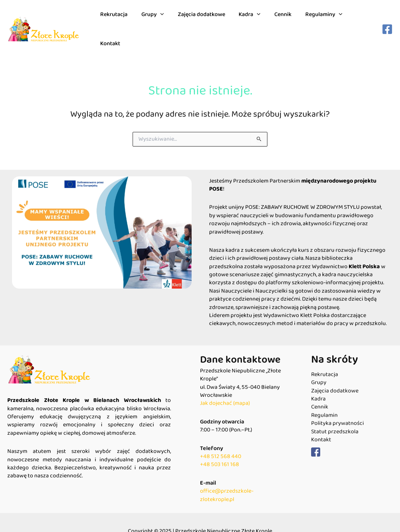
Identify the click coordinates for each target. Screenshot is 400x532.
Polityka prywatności (338, 406)
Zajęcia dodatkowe (203, 20)
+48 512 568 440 (221, 439)
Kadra (249, 20)
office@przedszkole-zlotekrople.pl (227, 478)
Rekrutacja (119, 20)
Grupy (156, 20)
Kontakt (359, 20)
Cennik (280, 20)
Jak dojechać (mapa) (225, 386)
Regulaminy (318, 20)
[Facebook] (387, 20)
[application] (164, 20)
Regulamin (324, 398)
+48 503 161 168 (219, 447)
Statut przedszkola (335, 414)
